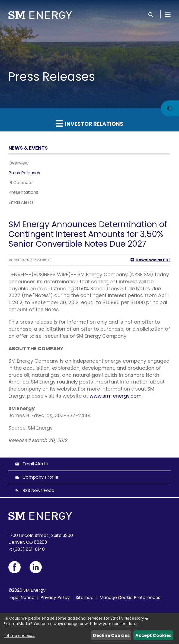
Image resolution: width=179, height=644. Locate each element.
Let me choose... (19, 636)
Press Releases (24, 173)
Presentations (23, 192)
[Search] (151, 14)
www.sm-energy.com (116, 396)
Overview (18, 163)
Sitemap (85, 598)
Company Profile (40, 477)
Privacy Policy (55, 598)
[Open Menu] (168, 14)
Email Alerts (21, 202)
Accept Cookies (153, 635)
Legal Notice (21, 598)
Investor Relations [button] (90, 124)
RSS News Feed (38, 490)
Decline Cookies (111, 635)
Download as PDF (150, 260)
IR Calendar (21, 183)
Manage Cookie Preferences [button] (130, 598)
